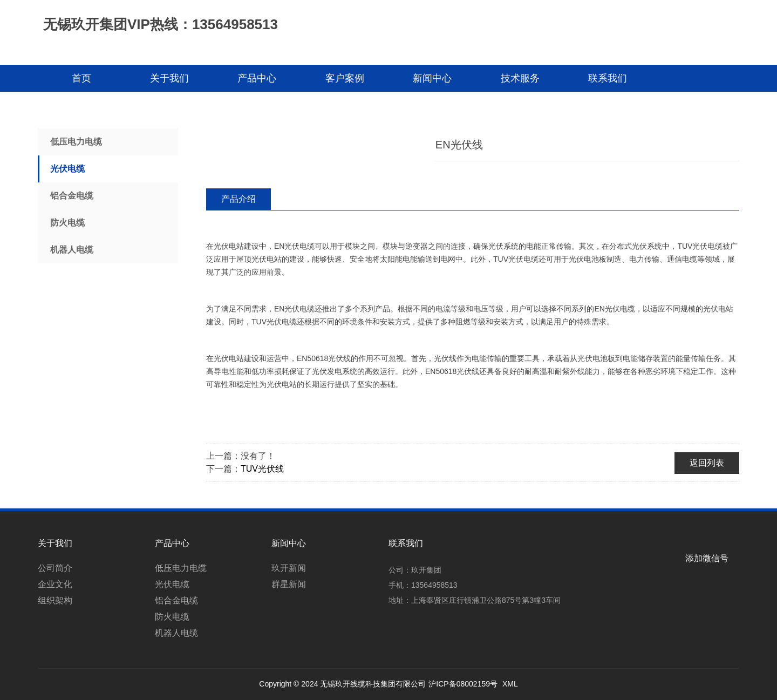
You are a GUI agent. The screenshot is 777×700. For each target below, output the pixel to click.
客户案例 (345, 78)
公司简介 (55, 568)
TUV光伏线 (262, 469)
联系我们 (608, 78)
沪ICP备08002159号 (463, 684)
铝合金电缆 (72, 196)
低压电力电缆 (76, 142)
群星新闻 (289, 584)
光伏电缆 (67, 169)
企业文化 (55, 584)
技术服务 (520, 78)
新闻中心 (432, 78)
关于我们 (169, 78)
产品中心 (257, 78)
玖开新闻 (289, 568)
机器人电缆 (72, 250)
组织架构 (55, 600)
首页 (81, 78)
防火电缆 (67, 223)
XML (510, 684)
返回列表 (707, 463)
